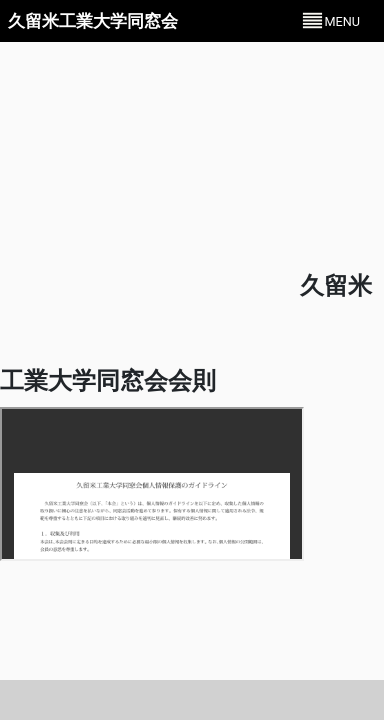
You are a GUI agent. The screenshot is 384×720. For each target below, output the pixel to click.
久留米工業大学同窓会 (93, 21)
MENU (342, 21)
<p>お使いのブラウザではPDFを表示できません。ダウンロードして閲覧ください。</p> (152, 484)
